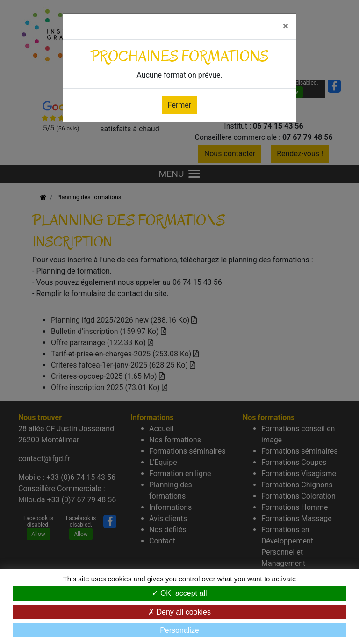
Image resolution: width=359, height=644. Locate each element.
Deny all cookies (179, 612)
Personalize (179, 630)
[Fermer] (286, 26)
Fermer (180, 105)
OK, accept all (179, 593)
